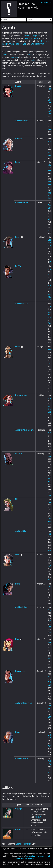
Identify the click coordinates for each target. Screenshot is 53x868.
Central (18, 139)
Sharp (18, 732)
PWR (50, 522)
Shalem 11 (20, 671)
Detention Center (31, 38)
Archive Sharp (21, 758)
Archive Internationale (25, 430)
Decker (18, 162)
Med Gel (39, 817)
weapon (6, 55)
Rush (18, 639)
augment (14, 57)
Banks (18, 86)
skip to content (46, 2)
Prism (18, 584)
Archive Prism (21, 607)
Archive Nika (21, 531)
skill (34, 60)
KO (49, 746)
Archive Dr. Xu (22, 304)
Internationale (21, 395)
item (30, 55)
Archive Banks (22, 121)
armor (50, 772)
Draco (18, 347)
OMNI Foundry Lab (18, 44)
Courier (18, 809)
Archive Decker (22, 202)
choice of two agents (31, 36)
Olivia (18, 555)
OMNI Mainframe (38, 44)
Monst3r (19, 453)
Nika (17, 499)
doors (50, 275)
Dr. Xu (18, 266)
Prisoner (19, 830)
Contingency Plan (23, 844)
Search (25, 20)
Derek (18, 237)
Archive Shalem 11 (24, 703)
